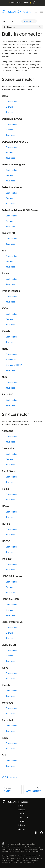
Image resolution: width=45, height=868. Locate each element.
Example (9, 107)
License (22, 810)
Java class (10, 112)
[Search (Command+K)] (36, 12)
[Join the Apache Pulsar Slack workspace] (36, 833)
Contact (22, 829)
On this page (9, 27)
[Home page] (4, 21)
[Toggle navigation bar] (41, 12)
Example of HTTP (14, 365)
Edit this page (9, 777)
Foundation (23, 802)
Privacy (22, 825)
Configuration (12, 101)
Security (22, 821)
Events (21, 806)
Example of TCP (13, 360)
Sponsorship (24, 817)
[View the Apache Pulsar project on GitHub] (42, 833)
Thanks (22, 814)
